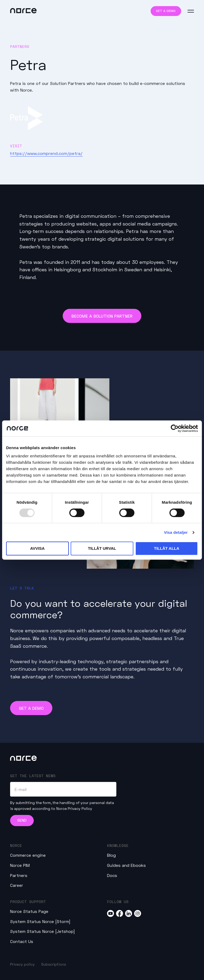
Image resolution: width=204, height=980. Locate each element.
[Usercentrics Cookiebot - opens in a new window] (175, 428)
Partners (19, 875)
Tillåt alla (167, 548)
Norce (16, 845)
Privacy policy (22, 964)
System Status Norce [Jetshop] (42, 931)
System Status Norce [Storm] (40, 921)
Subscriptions (54, 964)
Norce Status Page (29, 911)
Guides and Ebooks (126, 865)
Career (17, 885)
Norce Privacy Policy (74, 808)
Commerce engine (28, 855)
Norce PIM (20, 865)
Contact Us (22, 941)
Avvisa (37, 548)
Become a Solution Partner (102, 316)
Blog (111, 855)
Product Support (28, 902)
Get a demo (166, 11)
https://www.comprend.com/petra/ (46, 153)
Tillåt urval (102, 548)
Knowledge (118, 845)
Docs (112, 875)
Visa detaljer (176, 532)
